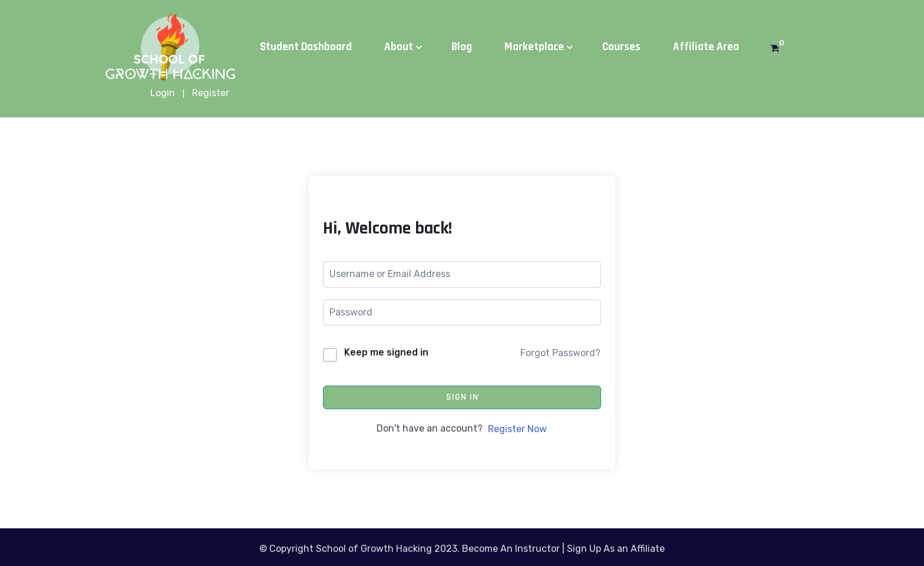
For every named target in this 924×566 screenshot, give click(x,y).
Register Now (517, 429)
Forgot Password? (560, 353)
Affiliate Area (706, 47)
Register (211, 93)
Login (163, 93)
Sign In (462, 397)
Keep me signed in (386, 352)
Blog (462, 47)
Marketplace (534, 47)
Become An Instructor (511, 549)
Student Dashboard (306, 47)
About (399, 47)
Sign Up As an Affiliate (616, 549)
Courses (621, 47)
